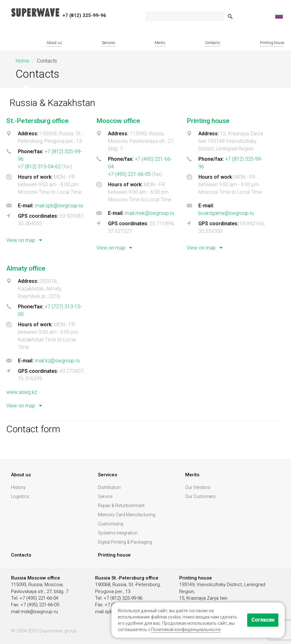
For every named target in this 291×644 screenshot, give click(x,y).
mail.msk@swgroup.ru (150, 213)
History (18, 487)
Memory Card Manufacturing (127, 515)
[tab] (50, 184)
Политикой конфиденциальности (186, 630)
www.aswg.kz (22, 392)
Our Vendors (198, 487)
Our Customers (200, 496)
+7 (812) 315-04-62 (39, 167)
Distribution (109, 487)
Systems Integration (118, 533)
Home (23, 61)
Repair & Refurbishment (121, 506)
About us (54, 43)
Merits (160, 43)
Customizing (111, 524)
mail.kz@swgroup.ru (57, 361)
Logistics (20, 496)
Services (108, 43)
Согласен (263, 620)
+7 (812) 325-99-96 (123, 598)
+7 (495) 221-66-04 (39, 598)
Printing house (272, 43)
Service (105, 496)
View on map (25, 240)
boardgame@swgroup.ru (226, 213)
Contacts (213, 43)
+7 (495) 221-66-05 (129, 174)
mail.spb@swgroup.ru (59, 206)
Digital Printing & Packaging (125, 542)
